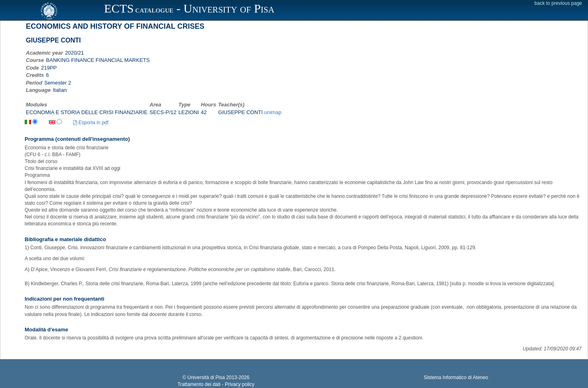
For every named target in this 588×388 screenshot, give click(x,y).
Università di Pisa (206, 377)
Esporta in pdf (91, 123)
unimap (273, 112)
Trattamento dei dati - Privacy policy (216, 384)
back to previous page (558, 3)
